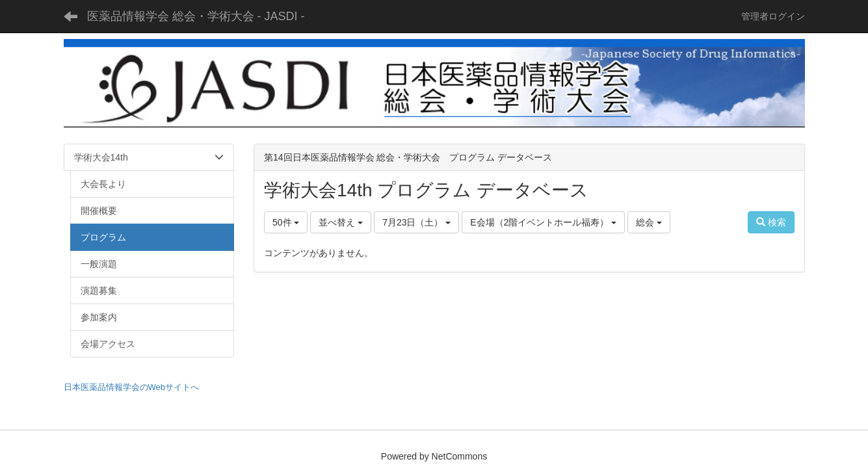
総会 (649, 222)
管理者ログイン (773, 16)
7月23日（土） (416, 222)
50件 (286, 222)
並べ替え (341, 222)
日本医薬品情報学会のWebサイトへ (132, 387)
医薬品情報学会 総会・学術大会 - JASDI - (196, 16)
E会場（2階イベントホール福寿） (543, 222)
